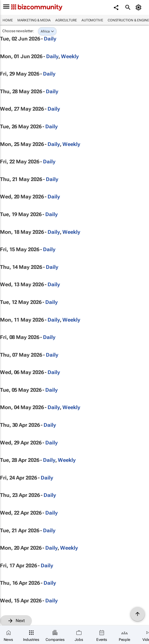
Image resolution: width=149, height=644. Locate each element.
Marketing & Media (34, 20)
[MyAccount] (139, 7)
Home (8, 20)
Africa (45, 31)
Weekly (70, 56)
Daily (50, 39)
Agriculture (66, 20)
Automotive (92, 20)
